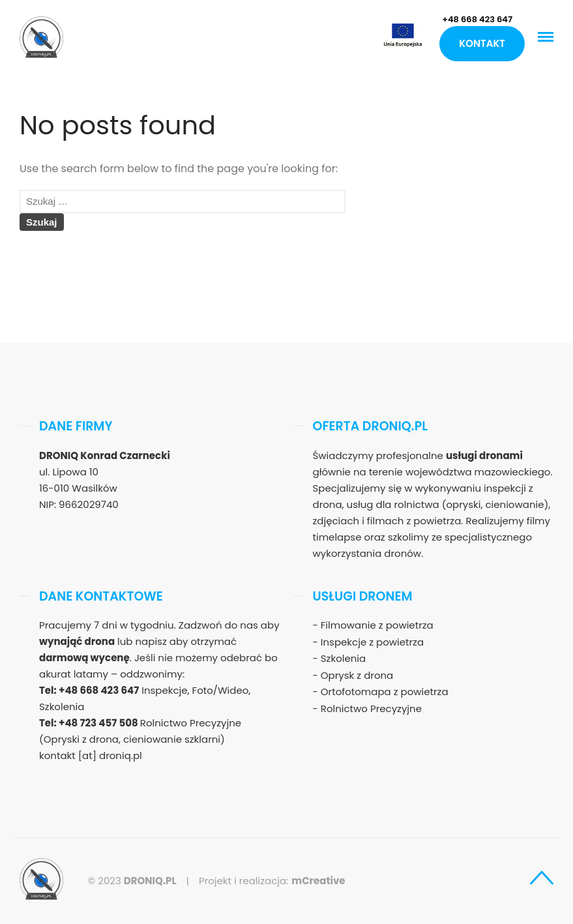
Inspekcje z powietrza (372, 642)
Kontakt (482, 43)
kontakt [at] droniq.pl (91, 755)
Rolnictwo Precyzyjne (371, 708)
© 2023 (132, 881)
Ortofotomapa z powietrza (385, 692)
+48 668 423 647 (477, 19)
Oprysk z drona (357, 675)
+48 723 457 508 (99, 723)
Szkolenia (343, 658)
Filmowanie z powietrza (377, 625)
